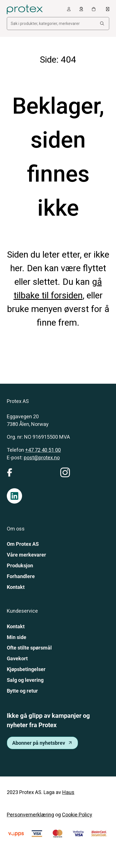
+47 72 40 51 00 (43, 450)
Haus (68, 792)
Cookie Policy (77, 815)
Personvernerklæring (30, 815)
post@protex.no (42, 458)
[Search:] (102, 24)
